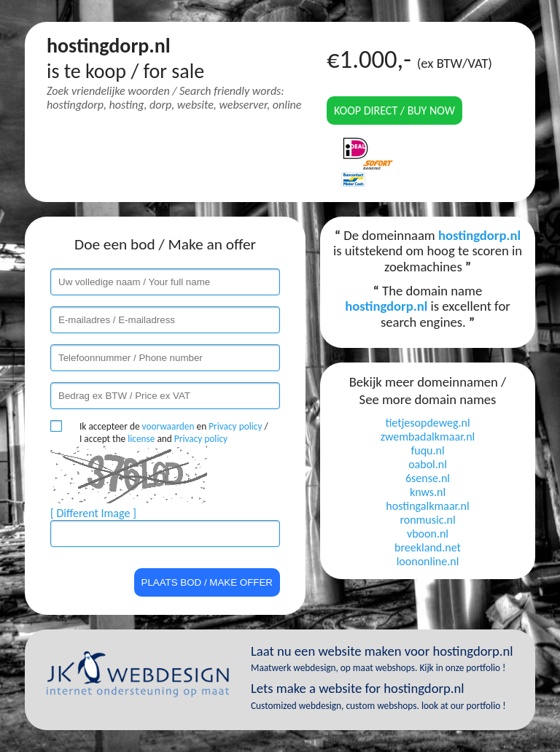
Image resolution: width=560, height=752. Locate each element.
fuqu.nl (427, 450)
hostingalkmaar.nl (427, 506)
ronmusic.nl (427, 520)
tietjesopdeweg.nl (427, 423)
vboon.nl (428, 534)
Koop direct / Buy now (394, 111)
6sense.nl (428, 478)
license (141, 439)
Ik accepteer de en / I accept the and (174, 433)
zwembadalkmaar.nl (428, 437)
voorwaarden (168, 426)
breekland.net (428, 547)
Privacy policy (235, 426)
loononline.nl (428, 561)
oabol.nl (428, 464)
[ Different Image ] (93, 513)
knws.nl (428, 492)
